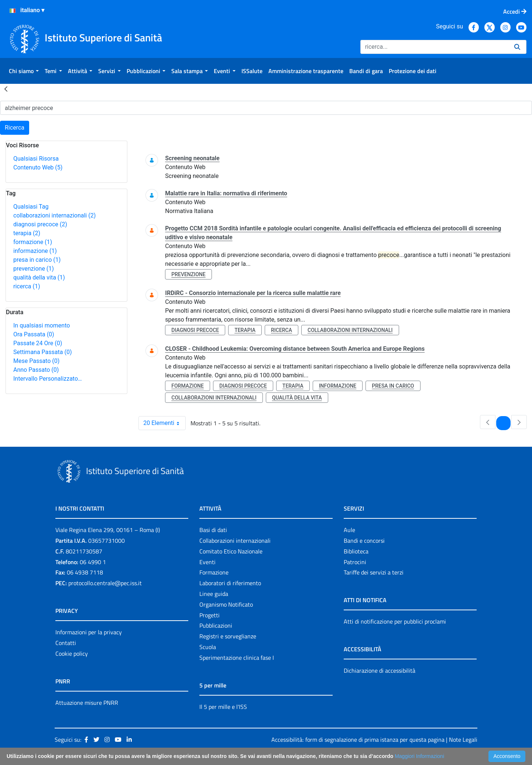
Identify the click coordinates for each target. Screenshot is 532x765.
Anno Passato (36, 370)
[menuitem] (24, 71)
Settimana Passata (42, 352)
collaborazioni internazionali (54, 215)
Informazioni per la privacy (89, 632)
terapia (27, 233)
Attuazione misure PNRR (87, 703)
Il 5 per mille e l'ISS (223, 707)
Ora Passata (34, 334)
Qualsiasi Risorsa (36, 159)
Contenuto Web (38, 167)
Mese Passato (36, 361)
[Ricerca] (434, 47)
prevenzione (34, 269)
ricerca (27, 286)
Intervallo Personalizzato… (48, 379)
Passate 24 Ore (38, 343)
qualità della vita (39, 277)
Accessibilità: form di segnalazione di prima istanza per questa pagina (358, 740)
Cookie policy (72, 653)
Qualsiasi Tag (31, 207)
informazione (35, 251)
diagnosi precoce (40, 224)
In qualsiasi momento (42, 325)
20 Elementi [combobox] (164, 423)
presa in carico (37, 260)
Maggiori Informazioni (419, 756)
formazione (33, 242)
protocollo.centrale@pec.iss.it (105, 583)
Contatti (66, 643)
